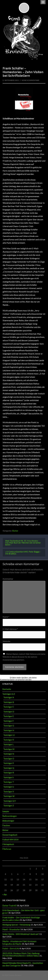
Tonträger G (9, 726)
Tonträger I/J (9, 735)
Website (6, 641)
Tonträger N (9, 754)
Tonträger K (9, 740)
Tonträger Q (9, 768)
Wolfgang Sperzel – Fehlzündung (16, 925)
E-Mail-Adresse (10, 629)
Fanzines (6, 825)
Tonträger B (9, 702)
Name (6, 617)
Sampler (6, 811)
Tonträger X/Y (10, 801)
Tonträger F (9, 721)
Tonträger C (9, 707)
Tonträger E (9, 716)
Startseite (7, 689)
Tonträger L (9, 744)
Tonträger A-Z (9, 694)
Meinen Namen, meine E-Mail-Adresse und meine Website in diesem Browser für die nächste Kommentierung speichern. (24, 657)
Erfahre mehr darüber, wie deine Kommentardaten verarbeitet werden (18, 679)
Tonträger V (9, 792)
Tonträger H (9, 730)
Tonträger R (9, 773)
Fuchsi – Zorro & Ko (11, 948)
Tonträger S (9, 777)
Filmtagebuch (8, 844)
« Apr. (5, 894)
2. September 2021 (11, 80)
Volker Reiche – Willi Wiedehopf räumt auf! (21, 934)
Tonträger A (9, 697)
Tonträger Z (9, 806)
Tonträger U (9, 787)
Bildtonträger (8, 821)
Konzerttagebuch (10, 835)
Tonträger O (9, 759)
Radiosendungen (10, 816)
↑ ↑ (44, 975)
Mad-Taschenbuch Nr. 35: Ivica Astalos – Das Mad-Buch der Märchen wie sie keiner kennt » (23, 543)
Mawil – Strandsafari (11, 929)
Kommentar (8, 579)
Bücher (15, 531)
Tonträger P (9, 763)
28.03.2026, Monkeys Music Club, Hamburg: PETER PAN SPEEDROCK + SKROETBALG (21, 955)
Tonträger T (9, 782)
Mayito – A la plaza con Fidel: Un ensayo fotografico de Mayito (19, 943)
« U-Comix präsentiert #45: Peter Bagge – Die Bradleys (23, 553)
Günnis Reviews (15, 975)
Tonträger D (9, 712)
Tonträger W (9, 796)
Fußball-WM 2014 (10, 840)
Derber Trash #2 (9, 906)
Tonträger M (9, 749)
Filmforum (7, 849)
